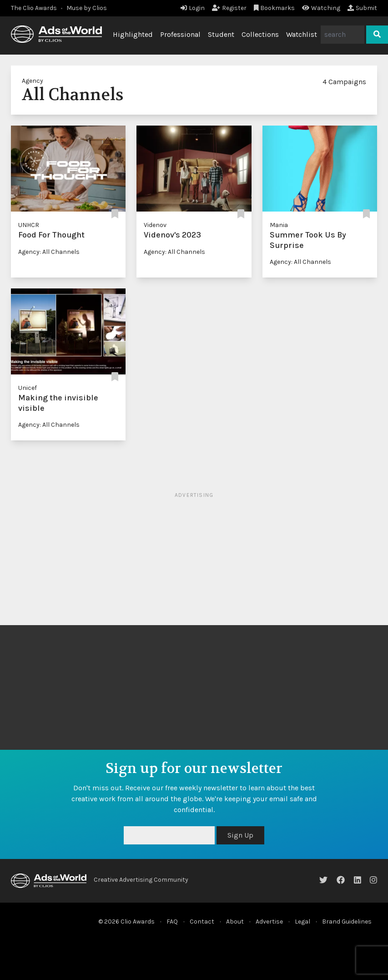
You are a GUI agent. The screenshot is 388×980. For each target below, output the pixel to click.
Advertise (269, 922)
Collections (260, 34)
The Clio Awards (34, 8)
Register (229, 8)
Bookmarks (275, 8)
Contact (202, 922)
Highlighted (133, 34)
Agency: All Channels (49, 252)
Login (193, 8)
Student (221, 34)
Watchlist (302, 34)
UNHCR (29, 225)
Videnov (155, 225)
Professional (180, 34)
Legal (302, 922)
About (235, 922)
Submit (362, 8)
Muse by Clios (87, 8)
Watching (321, 8)
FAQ (172, 922)
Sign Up (240, 835)
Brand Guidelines (347, 922)
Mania (279, 225)
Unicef (28, 388)
